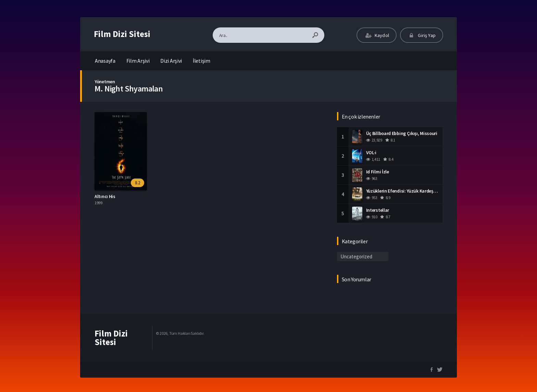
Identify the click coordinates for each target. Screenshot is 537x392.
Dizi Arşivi (171, 61)
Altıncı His (105, 196)
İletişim (202, 61)
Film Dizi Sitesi (122, 34)
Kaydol (377, 35)
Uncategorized (356, 256)
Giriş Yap (422, 35)
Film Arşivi (138, 61)
